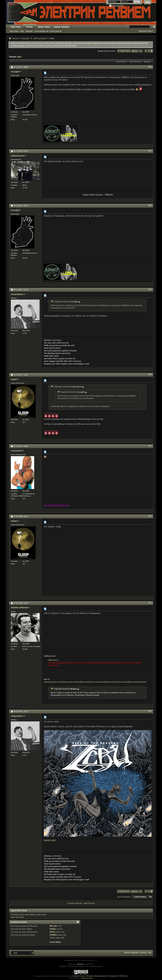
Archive (144, 953)
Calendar (29, 31)
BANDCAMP (50, 840)
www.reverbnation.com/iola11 (81, 682)
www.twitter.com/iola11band (133, 682)
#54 (150, 711)
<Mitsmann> (53, 660)
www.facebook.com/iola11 (56, 681)
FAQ (22, 31)
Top (150, 897)
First (135, 51)
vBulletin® (81, 964)
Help (148, 2)
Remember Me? (116, 6)
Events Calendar (62, 27)
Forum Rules (55, 942)
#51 (150, 446)
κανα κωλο (42, 914)
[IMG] (52, 932)
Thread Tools (121, 62)
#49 (150, 289)
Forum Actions (40, 31)
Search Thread (135, 62)
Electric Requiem (132, 953)
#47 (150, 151)
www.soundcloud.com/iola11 (107, 682)
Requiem (26, 38)
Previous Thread (75, 903)
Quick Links (54, 31)
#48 (150, 205)
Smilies (53, 929)
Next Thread (89, 903)
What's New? (44, 27)
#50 (150, 374)
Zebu (19, 57)
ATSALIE (14, 914)
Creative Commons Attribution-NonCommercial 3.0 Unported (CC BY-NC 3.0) (100, 976)
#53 (150, 603)
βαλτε (33, 914)
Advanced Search (146, 31)
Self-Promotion (40, 38)
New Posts (16, 27)
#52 (150, 516)
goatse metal (24, 914)
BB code (53, 926)
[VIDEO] (53, 935)
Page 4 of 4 (125, 51)
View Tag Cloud (17, 917)
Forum (29, 27)
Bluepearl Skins (87, 978)
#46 (150, 67)
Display (146, 62)
